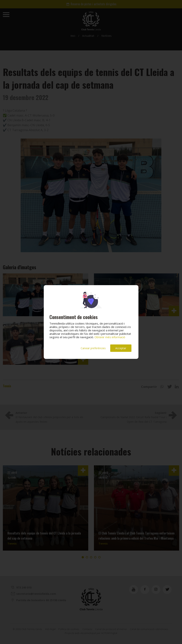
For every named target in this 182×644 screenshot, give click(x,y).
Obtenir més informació (110, 337)
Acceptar (121, 348)
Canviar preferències (93, 348)
